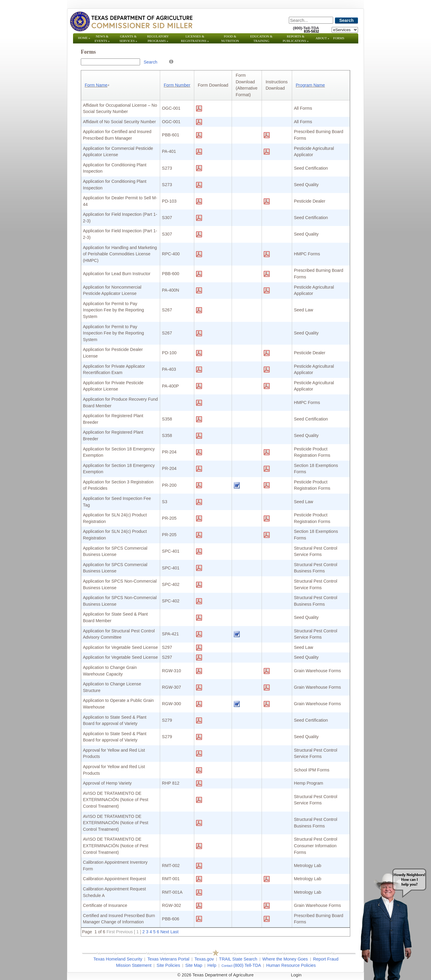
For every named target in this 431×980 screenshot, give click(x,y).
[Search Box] (110, 62)
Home (84, 38)
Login (296, 975)
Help (212, 965)
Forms (339, 38)
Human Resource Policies (291, 965)
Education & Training (261, 39)
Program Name (310, 85)
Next (165, 932)
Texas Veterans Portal (168, 959)
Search (347, 20)
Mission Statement (134, 965)
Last (174, 932)
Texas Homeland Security (118, 959)
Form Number (177, 85)
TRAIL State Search (238, 959)
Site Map (194, 965)
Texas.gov (204, 959)
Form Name (98, 85)
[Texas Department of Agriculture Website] (131, 21)
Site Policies (168, 965)
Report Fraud (326, 959)
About (322, 38)
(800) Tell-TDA (247, 965)
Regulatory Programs (158, 39)
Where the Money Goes (285, 959)
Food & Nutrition (230, 39)
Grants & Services (128, 39)
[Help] (171, 61)
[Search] (311, 20)
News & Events (102, 39)
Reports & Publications (295, 39)
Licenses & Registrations (195, 39)
